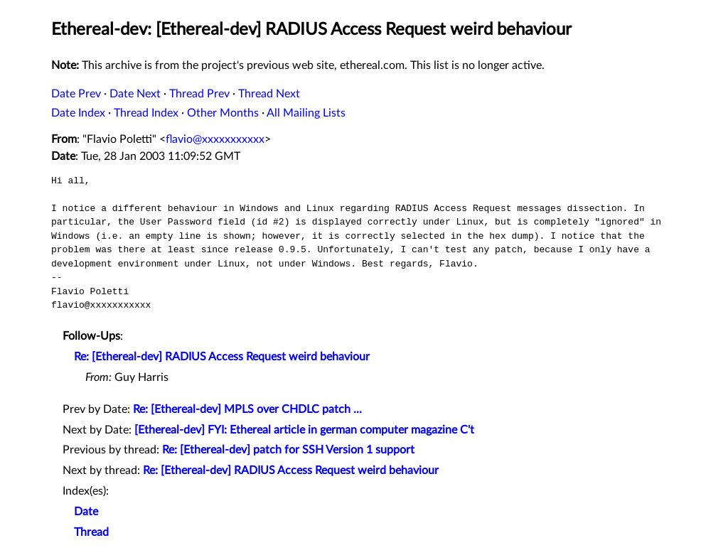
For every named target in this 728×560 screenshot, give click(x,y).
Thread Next (269, 94)
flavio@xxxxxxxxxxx (215, 139)
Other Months (223, 113)
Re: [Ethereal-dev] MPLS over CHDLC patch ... (247, 409)
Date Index (78, 113)
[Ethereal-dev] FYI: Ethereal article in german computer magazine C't (304, 430)
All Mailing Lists (306, 113)
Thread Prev (199, 94)
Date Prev (76, 94)
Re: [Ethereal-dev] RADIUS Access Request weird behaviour (222, 357)
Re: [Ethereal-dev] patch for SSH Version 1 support (288, 450)
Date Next (135, 94)
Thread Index (146, 113)
